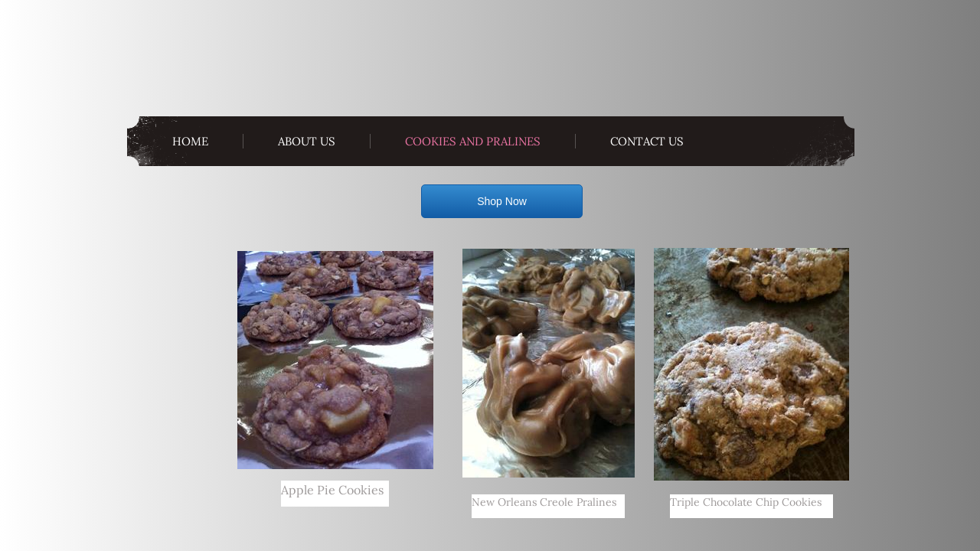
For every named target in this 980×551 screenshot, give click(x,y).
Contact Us (647, 141)
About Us (307, 141)
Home (190, 141)
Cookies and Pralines (473, 141)
